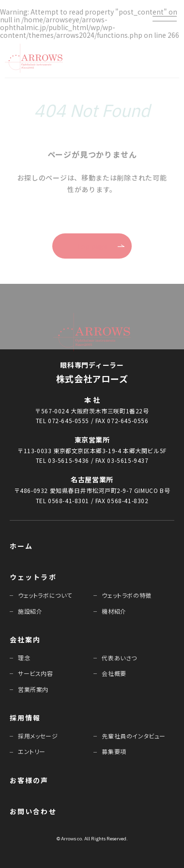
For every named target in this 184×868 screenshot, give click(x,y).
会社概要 (114, 673)
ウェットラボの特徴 (126, 595)
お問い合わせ (33, 811)
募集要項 (114, 751)
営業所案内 (33, 689)
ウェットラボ (33, 577)
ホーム (21, 546)
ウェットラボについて (45, 595)
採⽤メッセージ (38, 736)
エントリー (32, 751)
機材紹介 (114, 611)
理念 (24, 658)
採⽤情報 (25, 718)
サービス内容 (36, 673)
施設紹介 (30, 611)
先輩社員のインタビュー (134, 736)
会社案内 (25, 639)
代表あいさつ (119, 658)
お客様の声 (29, 780)
